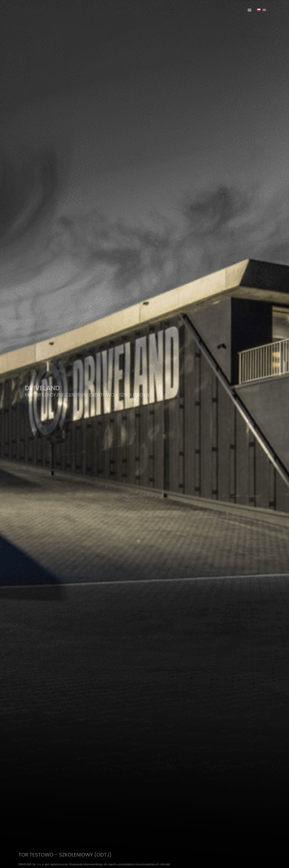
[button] (249, 10)
